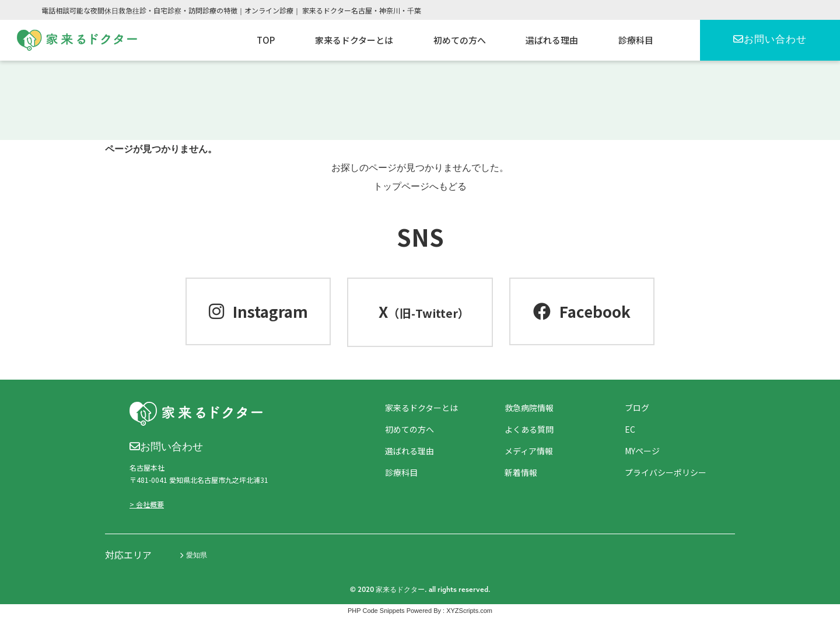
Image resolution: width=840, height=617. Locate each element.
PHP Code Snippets (376, 611)
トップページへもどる (420, 186)
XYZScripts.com (469, 611)
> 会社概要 (147, 504)
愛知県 (193, 555)
